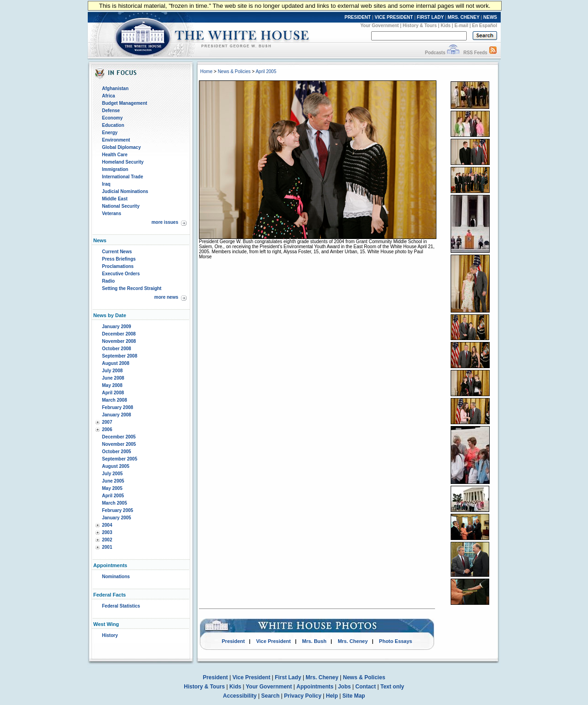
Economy (112, 118)
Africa (108, 96)
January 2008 (116, 415)
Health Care (115, 155)
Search (271, 696)
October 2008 (116, 349)
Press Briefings (119, 259)
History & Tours (420, 26)
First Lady (288, 677)
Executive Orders (121, 274)
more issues (165, 222)
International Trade (122, 177)
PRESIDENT (358, 17)
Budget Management (124, 103)
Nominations (116, 577)
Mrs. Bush (314, 641)
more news (166, 297)
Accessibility (240, 696)
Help (332, 696)
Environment (116, 140)
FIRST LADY (430, 17)
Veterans (112, 213)
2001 (107, 547)
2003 (107, 532)
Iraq (106, 184)
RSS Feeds (475, 53)
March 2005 (114, 503)
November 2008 (119, 341)
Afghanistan (115, 88)
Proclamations (118, 266)
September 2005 (120, 459)
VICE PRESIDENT (394, 17)
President (233, 641)
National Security (121, 206)
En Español (485, 26)
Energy (110, 133)
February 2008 (118, 407)
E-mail (461, 26)
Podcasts (435, 53)
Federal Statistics (121, 606)
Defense (111, 111)
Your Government (379, 26)
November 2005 (119, 444)
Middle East (115, 199)
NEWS (490, 17)
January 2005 (116, 518)
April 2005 (113, 496)
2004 (107, 525)
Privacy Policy (302, 696)
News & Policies (234, 71)
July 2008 (112, 371)
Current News (117, 252)
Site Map (353, 696)
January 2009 (116, 327)
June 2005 (113, 481)
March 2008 (114, 400)
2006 (107, 429)
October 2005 (116, 452)
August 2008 (116, 363)
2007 (107, 422)
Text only (392, 687)
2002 (107, 540)
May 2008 (112, 385)
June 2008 (113, 378)
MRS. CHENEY (463, 17)
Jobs (345, 687)
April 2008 (113, 393)
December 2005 (119, 437)
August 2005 (116, 466)
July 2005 (112, 474)
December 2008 (119, 334)
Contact (366, 687)
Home (206, 71)
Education (113, 125)
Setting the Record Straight (132, 288)
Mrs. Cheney (353, 641)
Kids (446, 26)
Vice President (273, 641)
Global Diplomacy (121, 147)
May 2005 (112, 488)
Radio (108, 281)
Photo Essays (396, 641)
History (110, 635)
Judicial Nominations (125, 191)
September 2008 (120, 356)
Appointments (315, 687)
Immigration (115, 169)
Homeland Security (123, 162)
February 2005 (118, 510)
